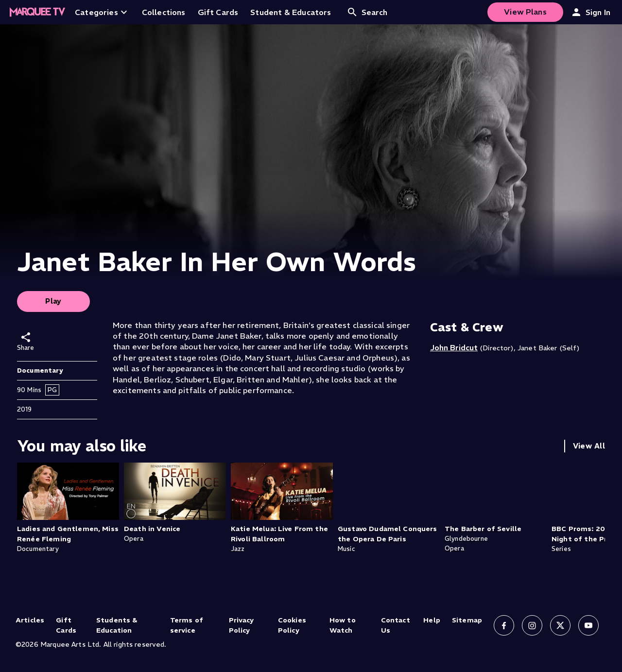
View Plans (525, 12)
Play (53, 301)
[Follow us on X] (560, 625)
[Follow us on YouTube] (588, 625)
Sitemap (467, 620)
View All (589, 446)
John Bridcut (454, 347)
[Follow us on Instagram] (532, 625)
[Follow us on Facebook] (504, 625)
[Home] (37, 12)
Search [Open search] (367, 12)
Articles (30, 620)
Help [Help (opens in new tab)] (432, 620)
